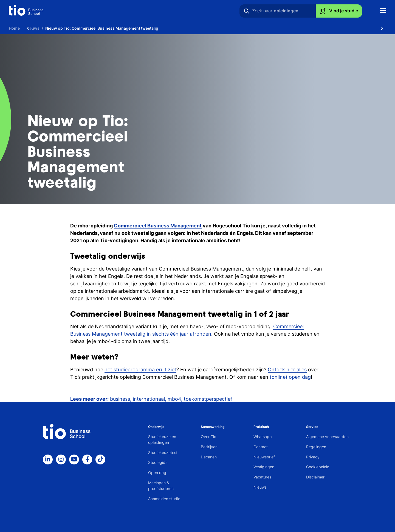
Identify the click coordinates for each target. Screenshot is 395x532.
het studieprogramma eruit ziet (140, 370)
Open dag (157, 473)
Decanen (209, 457)
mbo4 (174, 399)
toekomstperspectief (208, 399)
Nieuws (260, 487)
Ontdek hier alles (287, 370)
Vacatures (262, 477)
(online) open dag (290, 377)
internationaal (149, 399)
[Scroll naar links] (28, 28)
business (120, 399)
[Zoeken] (247, 11)
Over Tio (208, 437)
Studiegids (158, 462)
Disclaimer (315, 477)
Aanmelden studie (164, 499)
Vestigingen (264, 467)
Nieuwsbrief (264, 457)
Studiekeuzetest (163, 452)
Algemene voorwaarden (327, 437)
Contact (261, 447)
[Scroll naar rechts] (382, 28)
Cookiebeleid (318, 467)
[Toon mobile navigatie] (383, 11)
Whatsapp (263, 437)
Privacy (313, 457)
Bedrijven (209, 447)
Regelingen (316, 447)
